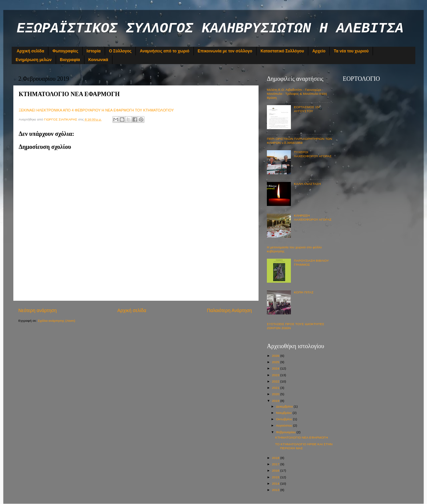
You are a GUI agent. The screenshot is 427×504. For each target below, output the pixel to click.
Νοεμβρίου (284, 413)
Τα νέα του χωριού (351, 51)
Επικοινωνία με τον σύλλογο (225, 51)
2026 (276, 356)
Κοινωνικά (98, 60)
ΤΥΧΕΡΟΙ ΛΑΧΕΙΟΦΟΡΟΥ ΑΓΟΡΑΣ (313, 154)
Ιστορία (94, 51)
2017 (276, 464)
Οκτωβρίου (284, 419)
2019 (276, 401)
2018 (276, 458)
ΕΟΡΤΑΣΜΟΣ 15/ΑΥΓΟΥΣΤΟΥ (307, 109)
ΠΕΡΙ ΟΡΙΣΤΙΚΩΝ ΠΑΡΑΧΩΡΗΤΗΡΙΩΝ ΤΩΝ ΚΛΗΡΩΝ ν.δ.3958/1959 (299, 141)
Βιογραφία (70, 60)
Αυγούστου (284, 425)
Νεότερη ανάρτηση (38, 310)
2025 (276, 362)
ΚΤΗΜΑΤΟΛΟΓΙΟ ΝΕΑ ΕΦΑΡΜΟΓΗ (302, 437)
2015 (276, 477)
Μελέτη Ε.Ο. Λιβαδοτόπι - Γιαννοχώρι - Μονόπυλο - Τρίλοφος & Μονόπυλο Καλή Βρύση (297, 94)
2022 (276, 381)
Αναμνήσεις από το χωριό (164, 51)
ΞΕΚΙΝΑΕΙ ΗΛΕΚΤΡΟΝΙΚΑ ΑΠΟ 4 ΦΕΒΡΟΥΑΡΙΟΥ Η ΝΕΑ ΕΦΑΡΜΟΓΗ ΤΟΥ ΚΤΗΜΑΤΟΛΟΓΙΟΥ (97, 110)
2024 (276, 368)
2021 (276, 388)
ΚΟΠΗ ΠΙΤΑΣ (304, 292)
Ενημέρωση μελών (34, 60)
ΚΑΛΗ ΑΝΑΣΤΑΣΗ (307, 184)
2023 (276, 375)
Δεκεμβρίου (285, 406)
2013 (276, 490)
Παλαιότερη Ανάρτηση (229, 310)
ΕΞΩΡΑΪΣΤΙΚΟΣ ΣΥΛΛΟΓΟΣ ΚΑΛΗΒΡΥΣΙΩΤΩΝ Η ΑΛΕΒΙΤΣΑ (210, 29)
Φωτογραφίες (65, 51)
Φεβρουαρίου (286, 432)
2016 (276, 470)
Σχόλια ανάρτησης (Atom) (56, 321)
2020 (276, 394)
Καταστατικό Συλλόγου (282, 51)
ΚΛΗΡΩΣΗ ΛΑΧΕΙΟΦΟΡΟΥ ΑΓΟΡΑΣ (313, 217)
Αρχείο (319, 51)
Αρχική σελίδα (30, 51)
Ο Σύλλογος (120, 51)
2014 (276, 483)
